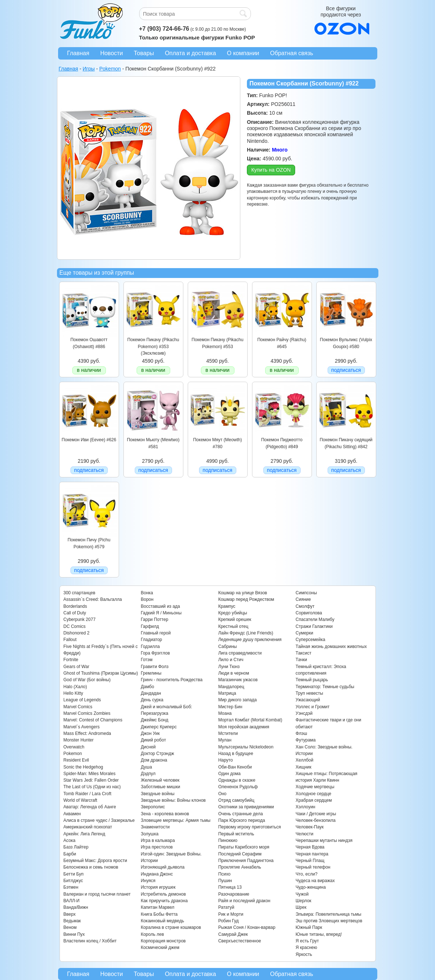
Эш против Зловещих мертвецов (329, 921)
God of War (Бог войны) (87, 680)
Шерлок (303, 901)
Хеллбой (304, 760)
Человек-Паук (310, 827)
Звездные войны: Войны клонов (173, 800)
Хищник (303, 767)
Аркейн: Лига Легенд (84, 834)
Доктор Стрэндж (157, 754)
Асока (70, 840)
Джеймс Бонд (154, 720)
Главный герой (156, 633)
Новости (111, 53)
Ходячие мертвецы (315, 787)
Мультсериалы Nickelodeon (246, 747)
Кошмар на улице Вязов (243, 593)
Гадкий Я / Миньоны (161, 613)
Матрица (227, 693)
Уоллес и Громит (312, 707)
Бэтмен (71, 887)
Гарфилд (150, 626)
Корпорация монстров (163, 941)
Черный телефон (313, 867)
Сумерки (304, 633)
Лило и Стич (231, 660)
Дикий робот (153, 740)
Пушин (225, 881)
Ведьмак (72, 921)
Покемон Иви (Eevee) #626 (89, 440)
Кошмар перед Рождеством (246, 599)
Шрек (301, 907)
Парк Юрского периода (241, 820)
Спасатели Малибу (315, 619)
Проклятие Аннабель (239, 867)
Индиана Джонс (157, 874)
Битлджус (73, 881)
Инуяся (148, 881)
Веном (70, 927)
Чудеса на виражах (315, 881)
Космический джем (160, 947)
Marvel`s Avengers (82, 727)
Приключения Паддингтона (246, 861)
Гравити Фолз (154, 667)
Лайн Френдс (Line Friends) (246, 633)
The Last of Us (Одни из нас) (92, 787)
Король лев (152, 934)
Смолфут (305, 606)
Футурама (306, 740)
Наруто (225, 760)
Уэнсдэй (304, 713)
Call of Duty (75, 613)
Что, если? (306, 874)
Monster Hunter (79, 740)
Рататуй (226, 907)
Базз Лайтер (76, 847)
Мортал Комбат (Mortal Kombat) (250, 720)
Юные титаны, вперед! (319, 934)
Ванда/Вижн (76, 907)
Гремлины (151, 673)
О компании (243, 53)
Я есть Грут (307, 941)
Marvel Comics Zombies (87, 713)
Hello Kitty (73, 693)
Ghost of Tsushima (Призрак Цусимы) (101, 673)
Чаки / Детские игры (316, 814)
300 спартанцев (79, 593)
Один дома (229, 774)
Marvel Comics (78, 707)
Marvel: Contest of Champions (93, 720)
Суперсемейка (310, 640)
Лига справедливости (240, 653)
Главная (78, 53)
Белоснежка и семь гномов (91, 867)
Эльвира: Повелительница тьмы (328, 914)
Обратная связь (292, 53)
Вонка (147, 593)
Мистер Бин (230, 707)
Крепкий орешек (234, 619)
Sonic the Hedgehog (83, 767)
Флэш (301, 733)
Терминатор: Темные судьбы (325, 687)
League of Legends (82, 700)
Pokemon (73, 754)
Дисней (148, 747)
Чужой (302, 894)
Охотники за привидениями (246, 807)
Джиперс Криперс (159, 727)
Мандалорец (231, 687)
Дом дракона (154, 760)
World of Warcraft (81, 800)
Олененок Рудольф (238, 787)
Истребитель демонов (163, 894)
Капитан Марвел (157, 907)
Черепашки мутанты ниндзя (324, 840)
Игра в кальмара (158, 840)
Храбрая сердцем (314, 800)
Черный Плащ (310, 861)
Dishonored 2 (77, 633)
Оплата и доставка (190, 53)
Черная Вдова (310, 847)
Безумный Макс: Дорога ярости (95, 861)
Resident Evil (76, 760)
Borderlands (75, 606)
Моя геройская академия (243, 727)
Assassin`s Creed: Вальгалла (93, 599)
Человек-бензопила (315, 820)
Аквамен (72, 814)
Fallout (70, 640)
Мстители (228, 733)
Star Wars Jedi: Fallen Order (91, 780)
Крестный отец (233, 626)
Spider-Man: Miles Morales (90, 774)
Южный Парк (309, 927)
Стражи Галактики (314, 626)
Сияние (303, 599)
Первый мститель (236, 834)
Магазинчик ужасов (238, 680)
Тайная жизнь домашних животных (331, 647)
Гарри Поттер (154, 619)
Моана (225, 713)
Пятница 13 (230, 887)
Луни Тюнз (229, 667)
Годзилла (150, 647)
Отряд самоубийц (236, 800)
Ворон (147, 599)
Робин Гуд (228, 921)
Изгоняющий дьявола (163, 867)
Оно (222, 794)
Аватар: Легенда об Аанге (90, 807)
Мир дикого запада (237, 700)
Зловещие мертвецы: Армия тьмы (175, 820)
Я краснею (306, 947)
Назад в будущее (236, 754)
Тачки (301, 660)
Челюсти (304, 834)
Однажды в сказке (237, 780)
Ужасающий (308, 700)
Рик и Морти (231, 914)
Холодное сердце (313, 794)
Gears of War (77, 667)
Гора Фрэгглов (155, 653)
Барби (70, 854)
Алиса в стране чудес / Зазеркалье (99, 820)
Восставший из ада (160, 606)
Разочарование (234, 894)
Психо (224, 874)
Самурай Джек (233, 934)
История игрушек (158, 887)
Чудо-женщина (310, 887)
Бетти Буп (74, 874)
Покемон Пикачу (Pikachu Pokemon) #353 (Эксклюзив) (153, 346)
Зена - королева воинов (165, 814)
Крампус (227, 606)
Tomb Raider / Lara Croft (87, 794)
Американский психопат (88, 827)
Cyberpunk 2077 (80, 619)
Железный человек (160, 780)
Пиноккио (228, 840)
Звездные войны (157, 794)
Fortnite (71, 660)
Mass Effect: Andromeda (87, 733)
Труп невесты (309, 693)
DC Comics (75, 626)
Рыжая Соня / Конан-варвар (247, 927)
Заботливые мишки (160, 787)
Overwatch (74, 747)
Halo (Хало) (75, 687)
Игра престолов (157, 847)
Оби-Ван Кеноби (235, 767)
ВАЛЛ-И (72, 901)
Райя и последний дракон (244, 901)
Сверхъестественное (239, 941)
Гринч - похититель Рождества (171, 680)
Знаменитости (155, 827)
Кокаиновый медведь (162, 921)
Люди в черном (234, 673)
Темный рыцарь (312, 680)
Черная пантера (312, 854)
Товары (144, 53)
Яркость (304, 954)
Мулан (225, 740)
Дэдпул (148, 774)
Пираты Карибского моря (244, 847)
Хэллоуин (305, 807)
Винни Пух (74, 934)
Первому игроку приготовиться (249, 827)
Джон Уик (150, 733)
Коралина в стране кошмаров (171, 927)
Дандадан (151, 693)
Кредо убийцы (232, 613)
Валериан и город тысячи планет (97, 894)
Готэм (146, 660)
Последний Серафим (240, 854)
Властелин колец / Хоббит (90, 941)
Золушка (149, 834)
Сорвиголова (309, 613)
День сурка (152, 700)
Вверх (70, 914)
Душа (146, 767)
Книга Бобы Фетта (159, 914)
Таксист (303, 653)
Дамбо (147, 687)
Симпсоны (306, 593)
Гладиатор (151, 640)
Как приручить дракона (164, 901)
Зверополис (153, 807)
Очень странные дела (240, 814)
